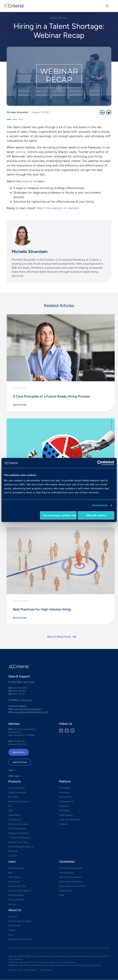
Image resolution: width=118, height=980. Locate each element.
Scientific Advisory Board (20, 921)
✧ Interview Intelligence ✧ (21, 838)
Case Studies (15, 877)
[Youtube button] (72, 732)
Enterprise (64, 806)
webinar (21, 152)
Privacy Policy (30, 970)
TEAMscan (13, 851)
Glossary (12, 904)
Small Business (66, 815)
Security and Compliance (20, 939)
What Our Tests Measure (20, 891)
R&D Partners (14, 926)
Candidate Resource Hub (71, 868)
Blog (10, 873)
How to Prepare (66, 873)
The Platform (65, 788)
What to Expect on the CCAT (72, 886)
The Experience (66, 801)
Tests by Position (16, 900)
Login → (12, 770)
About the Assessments (70, 877)
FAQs (62, 895)
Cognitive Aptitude (17, 792)
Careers (12, 930)
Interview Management (19, 833)
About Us (13, 917)
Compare (63, 824)
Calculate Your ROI (17, 886)
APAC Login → (15, 776)
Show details (100, 505)
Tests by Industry (16, 895)
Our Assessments (17, 788)
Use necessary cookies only (60, 515)
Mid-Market (64, 811)
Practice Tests (66, 891)
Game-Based (14, 815)
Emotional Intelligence (19, 801)
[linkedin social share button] (61, 732)
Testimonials (14, 882)
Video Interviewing (17, 829)
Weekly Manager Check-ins (21, 847)
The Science (65, 792)
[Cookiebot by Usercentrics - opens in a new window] (100, 463)
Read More (20, 405)
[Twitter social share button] (67, 732)
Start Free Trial (20, 762)
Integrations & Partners (70, 820)
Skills (11, 811)
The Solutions (65, 797)
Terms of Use (14, 970)
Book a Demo (19, 752)
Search (107, 6)
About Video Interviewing (71, 882)
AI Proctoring (14, 820)
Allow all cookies (96, 515)
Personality (14, 797)
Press (11, 935)
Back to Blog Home (59, 637)
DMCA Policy (46, 970)
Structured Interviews (18, 824)
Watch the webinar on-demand (58, 208)
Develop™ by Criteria (18, 842)
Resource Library (16, 868)
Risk (10, 806)
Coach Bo (13, 856)
